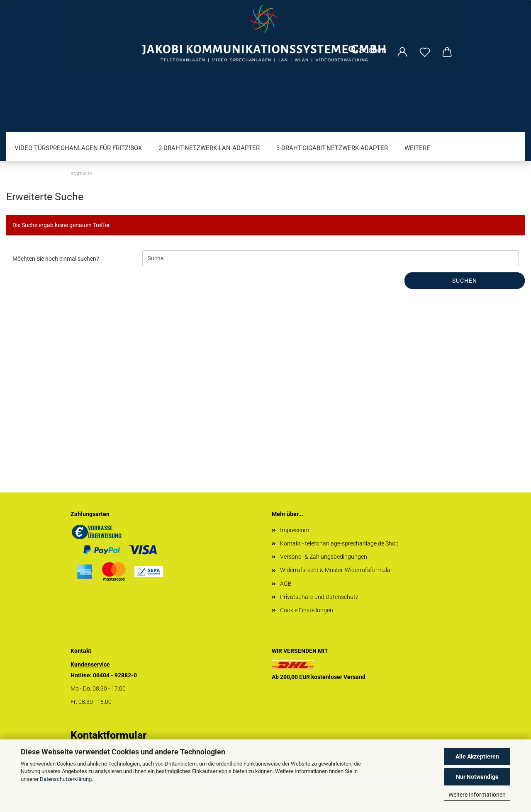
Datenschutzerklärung (66, 779)
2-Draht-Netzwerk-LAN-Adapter (209, 148)
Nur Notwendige (477, 777)
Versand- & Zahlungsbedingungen (324, 557)
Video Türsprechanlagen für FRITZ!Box (78, 148)
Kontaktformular (108, 735)
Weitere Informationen (477, 795)
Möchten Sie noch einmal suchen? (56, 259)
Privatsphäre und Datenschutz (319, 597)
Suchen (367, 50)
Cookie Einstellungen (307, 610)
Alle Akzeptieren (477, 756)
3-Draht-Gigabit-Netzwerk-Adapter (332, 148)
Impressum (295, 530)
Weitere (417, 148)
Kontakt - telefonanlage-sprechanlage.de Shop (339, 543)
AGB (286, 584)
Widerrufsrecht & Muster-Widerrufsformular (336, 570)
